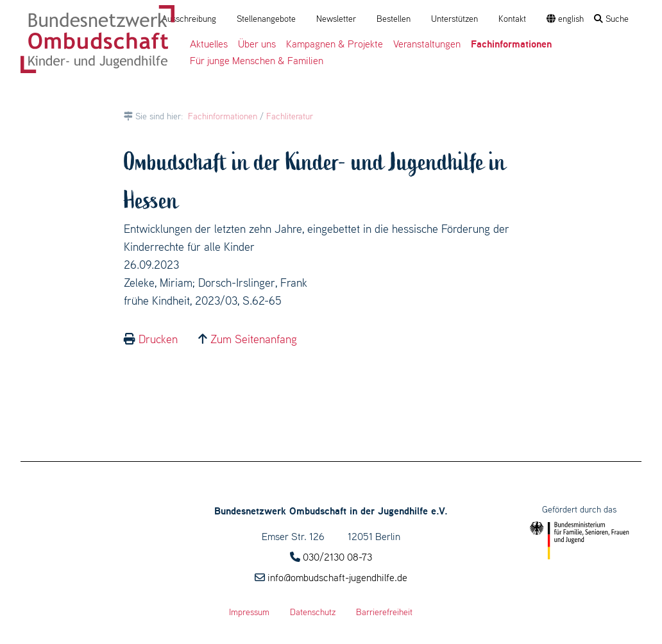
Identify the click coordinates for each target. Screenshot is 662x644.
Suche (611, 19)
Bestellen (394, 19)
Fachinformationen (223, 116)
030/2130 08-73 (337, 557)
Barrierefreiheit (384, 612)
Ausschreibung (189, 19)
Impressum (249, 612)
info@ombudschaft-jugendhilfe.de (337, 577)
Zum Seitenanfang (254, 339)
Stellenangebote (266, 19)
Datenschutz (313, 612)
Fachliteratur (290, 116)
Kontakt (512, 19)
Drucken (158, 339)
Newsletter (336, 19)
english (565, 19)
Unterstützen (454, 19)
